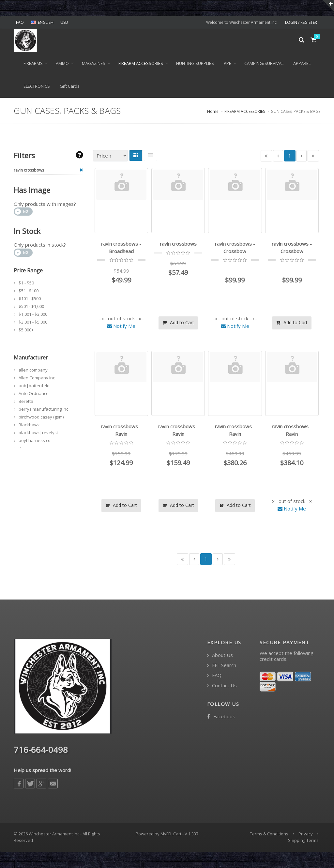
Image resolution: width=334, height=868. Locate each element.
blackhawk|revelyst (38, 433)
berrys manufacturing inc (43, 409)
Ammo (62, 63)
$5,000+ (26, 330)
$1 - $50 (26, 283)
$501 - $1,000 (31, 306)
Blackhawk (29, 425)
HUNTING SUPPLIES (195, 63)
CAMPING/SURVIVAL (264, 63)
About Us (220, 655)
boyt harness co (35, 440)
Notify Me (121, 326)
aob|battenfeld (34, 386)
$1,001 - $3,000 (33, 314)
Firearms (33, 63)
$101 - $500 (30, 298)
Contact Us (222, 685)
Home (213, 111)
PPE (228, 63)
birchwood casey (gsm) (41, 417)
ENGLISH (42, 22)
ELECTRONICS (37, 86)
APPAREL (302, 63)
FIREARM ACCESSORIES (141, 63)
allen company (33, 370)
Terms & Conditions (269, 834)
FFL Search (222, 665)
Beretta (26, 401)
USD (64, 22)
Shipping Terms (303, 840)
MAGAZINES (94, 63)
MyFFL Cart (171, 834)
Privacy (306, 834)
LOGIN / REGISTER (301, 22)
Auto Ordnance (34, 393)
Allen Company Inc (37, 378)
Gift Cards (70, 86)
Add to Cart (178, 322)
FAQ (20, 22)
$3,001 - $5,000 (33, 322)
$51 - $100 (29, 291)
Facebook (221, 716)
